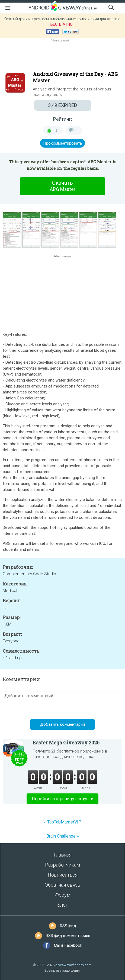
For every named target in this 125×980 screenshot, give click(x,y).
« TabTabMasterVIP (63, 822)
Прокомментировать (63, 143)
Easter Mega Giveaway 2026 (66, 743)
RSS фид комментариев (68, 936)
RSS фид (68, 926)
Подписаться (63, 875)
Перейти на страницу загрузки (62, 799)
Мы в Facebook (68, 945)
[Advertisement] (62, 56)
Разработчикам (62, 865)
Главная (63, 855)
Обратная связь (62, 885)
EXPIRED (62, 105)
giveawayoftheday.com (73, 965)
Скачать (63, 186)
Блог (62, 905)
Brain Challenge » (63, 836)
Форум (62, 895)
